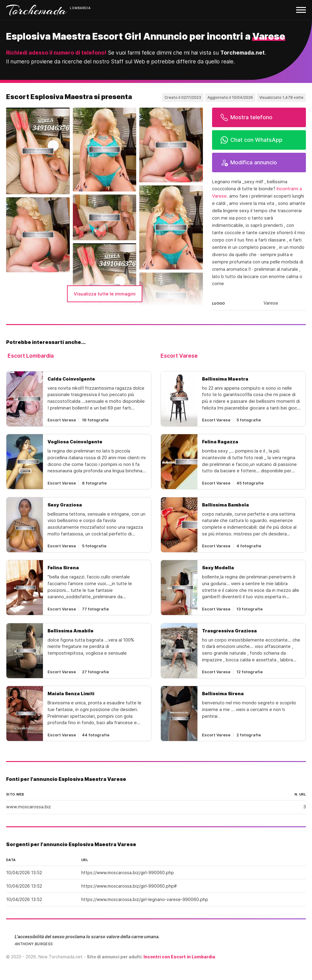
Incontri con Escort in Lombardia (179, 957)
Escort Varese (179, 356)
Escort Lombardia (31, 356)
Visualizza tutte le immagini (105, 294)
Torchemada (37, 10)
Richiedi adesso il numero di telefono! (56, 53)
